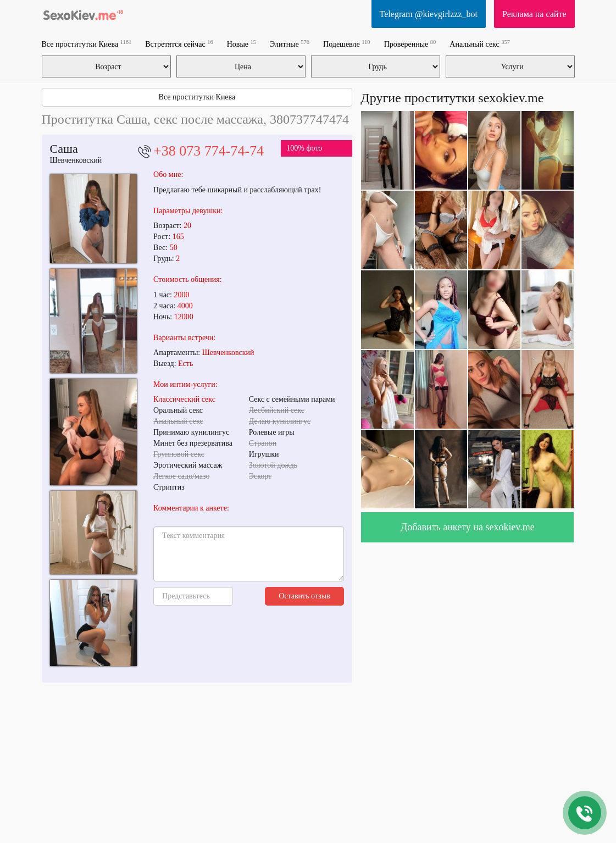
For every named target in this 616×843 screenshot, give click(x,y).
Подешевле (347, 44)
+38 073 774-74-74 (209, 151)
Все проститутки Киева (87, 44)
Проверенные (410, 44)
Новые (242, 44)
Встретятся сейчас (179, 44)
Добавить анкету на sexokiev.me (468, 527)
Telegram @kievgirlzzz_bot (429, 14)
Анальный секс (480, 44)
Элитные (290, 44)
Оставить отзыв (304, 596)
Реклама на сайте (534, 14)
